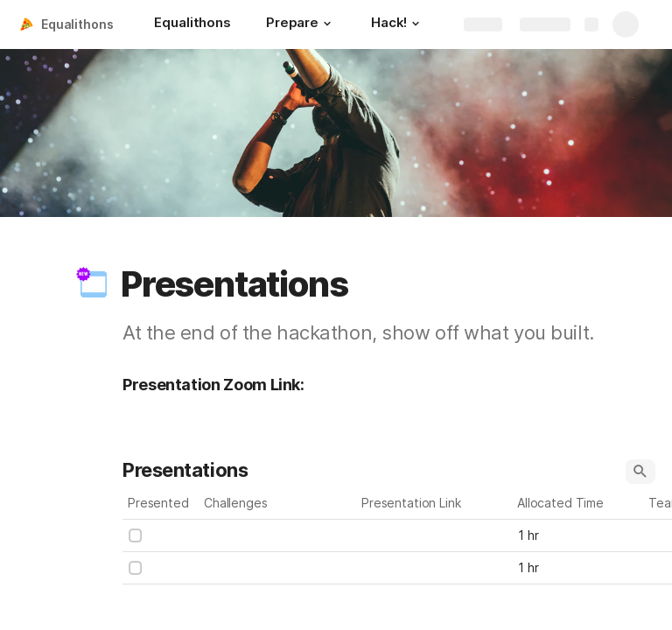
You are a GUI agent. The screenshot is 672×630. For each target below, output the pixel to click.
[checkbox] (136, 535)
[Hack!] (398, 24)
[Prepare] (301, 24)
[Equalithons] (192, 24)
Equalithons (77, 24)
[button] (327, 24)
